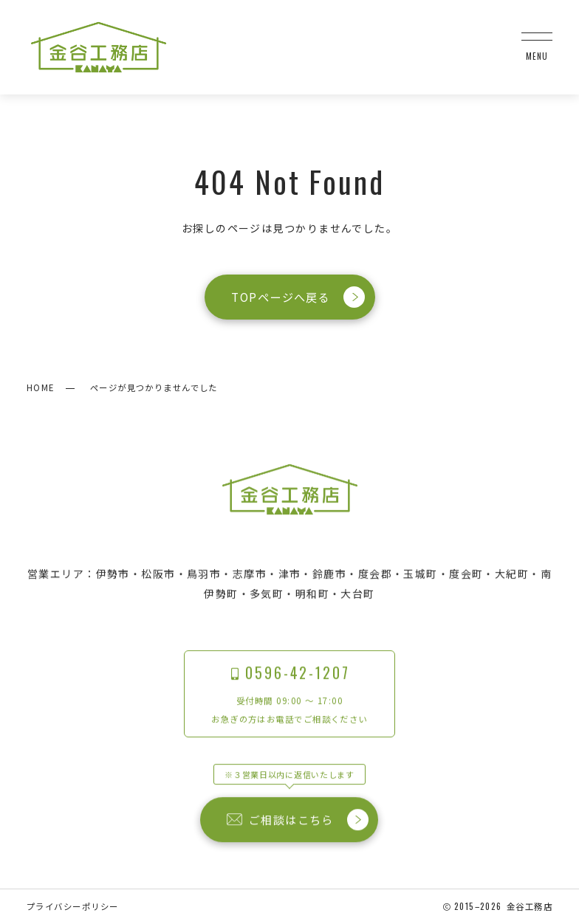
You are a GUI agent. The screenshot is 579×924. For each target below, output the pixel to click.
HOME (41, 387)
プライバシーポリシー (72, 906)
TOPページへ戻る (298, 297)
